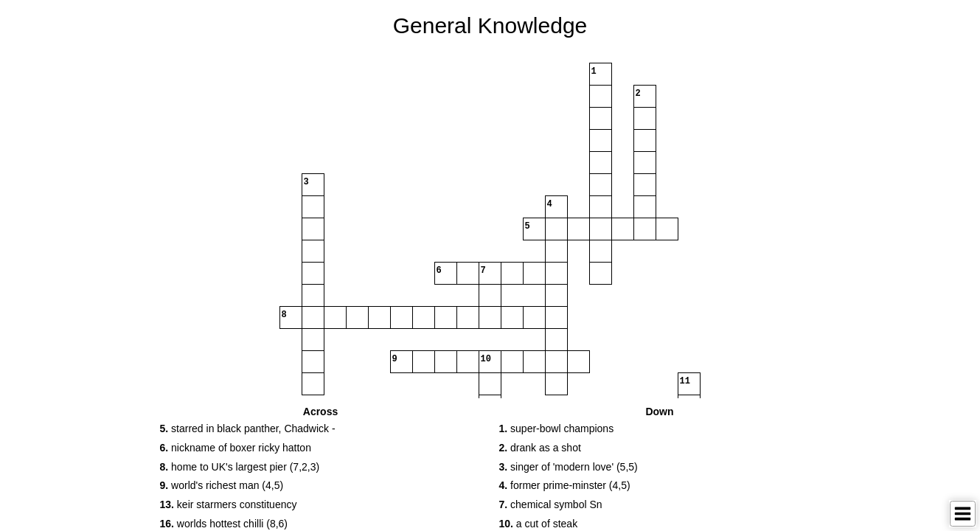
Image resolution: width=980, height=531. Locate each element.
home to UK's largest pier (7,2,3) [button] (240, 467)
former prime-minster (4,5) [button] (565, 485)
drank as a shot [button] (540, 448)
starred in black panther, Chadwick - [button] (248, 428)
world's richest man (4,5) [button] (222, 485)
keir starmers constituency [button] (229, 504)
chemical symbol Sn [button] (551, 504)
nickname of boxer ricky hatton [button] (236, 448)
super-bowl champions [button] (557, 428)
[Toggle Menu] (963, 514)
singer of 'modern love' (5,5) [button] (569, 467)
